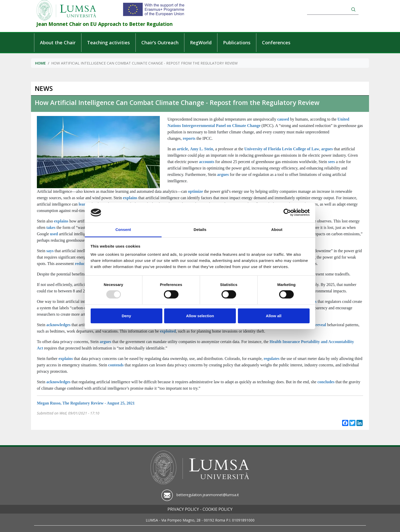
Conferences (276, 42)
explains (130, 198)
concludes (326, 382)
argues (327, 149)
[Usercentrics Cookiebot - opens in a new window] (287, 212)
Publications (237, 42)
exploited (168, 331)
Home (40, 63)
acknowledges (58, 325)
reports (189, 138)
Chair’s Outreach (160, 42)
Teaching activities (108, 42)
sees (331, 162)
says (50, 251)
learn (83, 204)
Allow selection (200, 316)
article (182, 149)
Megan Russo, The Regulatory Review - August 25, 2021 (86, 403)
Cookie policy (218, 509)
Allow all (274, 316)
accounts (207, 162)
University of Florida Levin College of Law (282, 149)
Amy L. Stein (202, 149)
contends (116, 365)
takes (51, 227)
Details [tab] (200, 230)
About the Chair (58, 42)
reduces (81, 264)
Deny (126, 316)
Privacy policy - (185, 509)
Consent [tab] (123, 230)
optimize (196, 191)
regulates (272, 359)
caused (283, 119)
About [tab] (277, 230)
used (54, 234)
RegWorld (201, 42)
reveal (321, 325)
